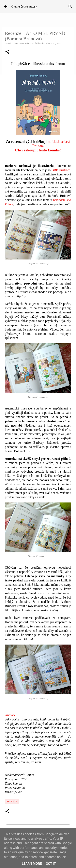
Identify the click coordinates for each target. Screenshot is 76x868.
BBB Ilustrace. (61, 170)
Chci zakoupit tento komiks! (38, 150)
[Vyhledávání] (70, 7)
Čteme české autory (24, 6)
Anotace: (11, 715)
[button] (7, 52)
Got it (51, 864)
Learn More (32, 864)
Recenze (12, 801)
